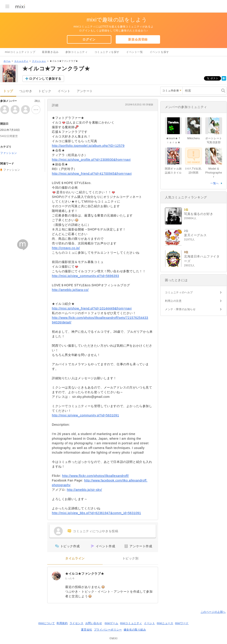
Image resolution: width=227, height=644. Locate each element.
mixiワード (182, 623)
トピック (45, 91)
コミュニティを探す (107, 52)
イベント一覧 (135, 52)
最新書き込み (50, 52)
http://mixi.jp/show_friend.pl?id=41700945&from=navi (92, 174)
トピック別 (130, 558)
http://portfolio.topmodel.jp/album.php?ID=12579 (88, 146)
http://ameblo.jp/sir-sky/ (84, 490)
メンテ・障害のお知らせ (180, 309)
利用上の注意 (173, 301)
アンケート (85, 91)
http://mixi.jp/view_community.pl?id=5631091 (85, 415)
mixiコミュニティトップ (20, 52)
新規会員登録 (138, 39)
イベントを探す (159, 52)
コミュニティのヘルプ (179, 292)
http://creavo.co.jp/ (66, 248)
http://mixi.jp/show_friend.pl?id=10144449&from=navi (92, 308)
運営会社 (86, 630)
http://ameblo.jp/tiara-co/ (70, 290)
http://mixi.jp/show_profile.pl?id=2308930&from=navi (91, 160)
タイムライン (75, 558)
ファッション (39, 61)
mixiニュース (165, 623)
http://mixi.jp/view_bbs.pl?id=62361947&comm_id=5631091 (96, 513)
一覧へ (215, 183)
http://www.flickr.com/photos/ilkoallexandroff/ (95, 476)
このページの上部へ (213, 612)
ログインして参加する (45, 79)
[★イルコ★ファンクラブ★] (56, 576)
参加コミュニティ (77, 52)
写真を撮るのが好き (199, 214)
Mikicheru (194, 138)
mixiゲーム (112, 623)
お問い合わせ (94, 623)
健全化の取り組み (135, 630)
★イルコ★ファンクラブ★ (85, 574)
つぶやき (26, 91)
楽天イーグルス (195, 235)
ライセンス (77, 623)
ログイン (89, 39)
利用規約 (62, 623)
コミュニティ (21, 61)
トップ (8, 91)
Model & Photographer (214, 173)
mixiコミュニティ (131, 623)
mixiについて (47, 623)
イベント (64, 91)
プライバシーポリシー (108, 630)
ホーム (7, 61)
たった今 (70, 578)
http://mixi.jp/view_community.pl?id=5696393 (85, 276)
